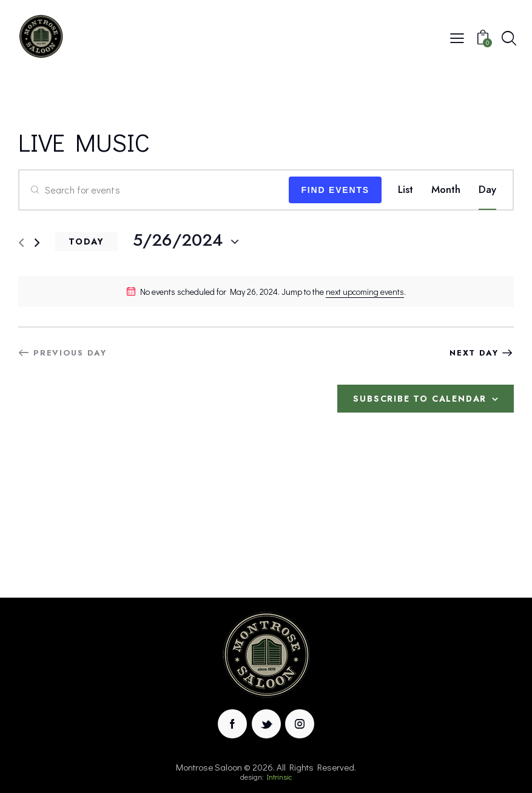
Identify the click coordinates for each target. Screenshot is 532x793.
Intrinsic (279, 777)
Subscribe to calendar (419, 399)
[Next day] (37, 243)
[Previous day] (21, 243)
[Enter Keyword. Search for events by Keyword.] (154, 190)
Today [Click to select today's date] (86, 241)
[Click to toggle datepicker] (178, 240)
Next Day (474, 353)
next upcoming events (365, 292)
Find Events (335, 190)
